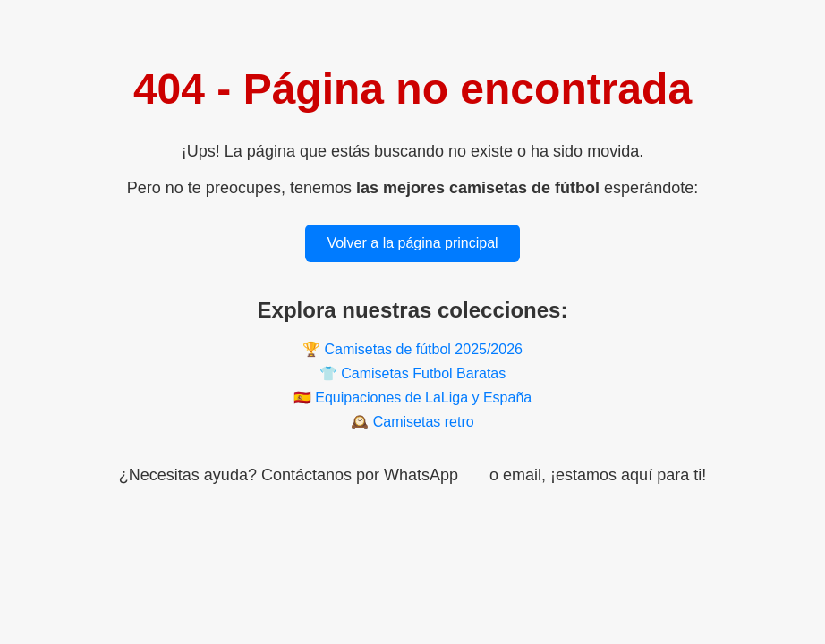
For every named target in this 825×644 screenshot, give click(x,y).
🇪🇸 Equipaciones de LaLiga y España (412, 398)
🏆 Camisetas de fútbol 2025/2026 (412, 349)
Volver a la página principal (412, 243)
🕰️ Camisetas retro (412, 422)
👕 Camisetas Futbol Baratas (413, 373)
